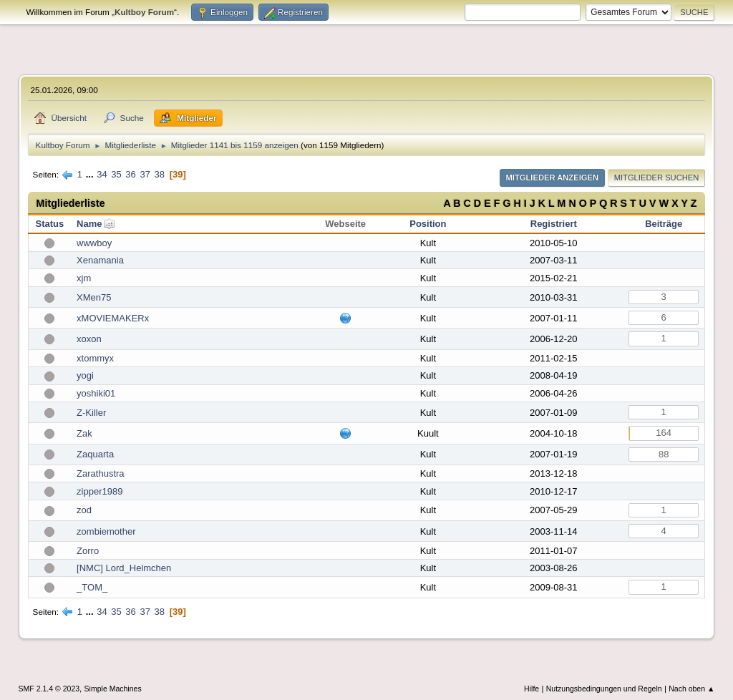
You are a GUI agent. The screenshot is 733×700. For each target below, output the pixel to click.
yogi (85, 375)
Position (428, 224)
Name (89, 224)
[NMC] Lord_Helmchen (124, 568)
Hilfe (531, 689)
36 (130, 174)
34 (102, 174)
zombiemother (106, 531)
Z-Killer (91, 413)
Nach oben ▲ (691, 689)
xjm (84, 278)
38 (160, 174)
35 (116, 174)
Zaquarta (95, 454)
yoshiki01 (96, 393)
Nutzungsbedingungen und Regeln (604, 689)
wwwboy (94, 243)
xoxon (89, 339)
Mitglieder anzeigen (553, 178)
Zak (84, 433)
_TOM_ (92, 587)
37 (145, 174)
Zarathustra (100, 473)
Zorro (88, 551)
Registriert (554, 224)
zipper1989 (99, 491)
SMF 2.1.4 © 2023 (49, 689)
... (91, 174)
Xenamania (100, 260)
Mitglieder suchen (657, 178)
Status (49, 224)
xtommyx (95, 358)
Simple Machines (113, 689)
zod (84, 510)
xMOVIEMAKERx (113, 318)
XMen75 (94, 297)
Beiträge (664, 224)
